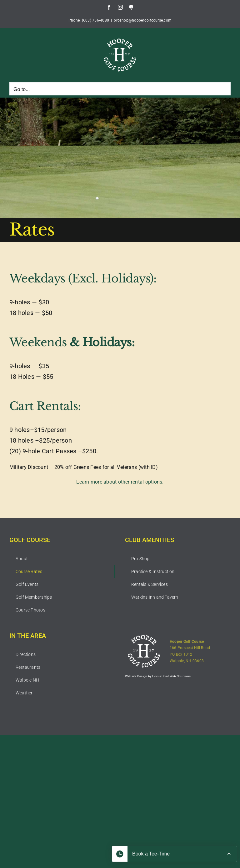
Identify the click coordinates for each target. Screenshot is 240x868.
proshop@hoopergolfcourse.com (143, 20)
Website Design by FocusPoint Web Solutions (158, 676)
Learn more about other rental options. (120, 482)
